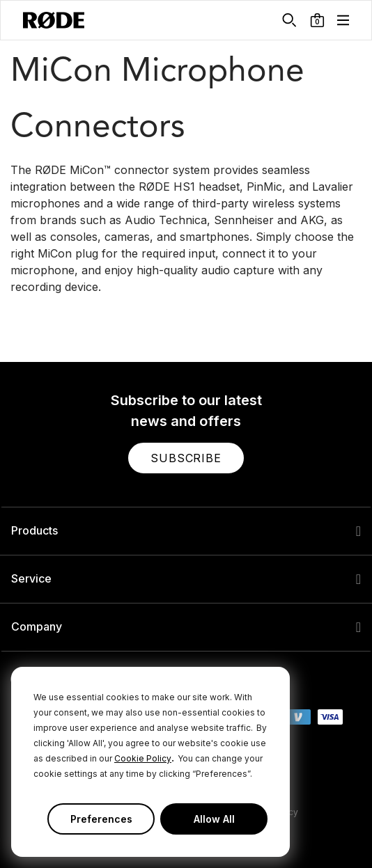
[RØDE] (54, 20)
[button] (317, 20)
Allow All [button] (214, 819)
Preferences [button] (101, 819)
